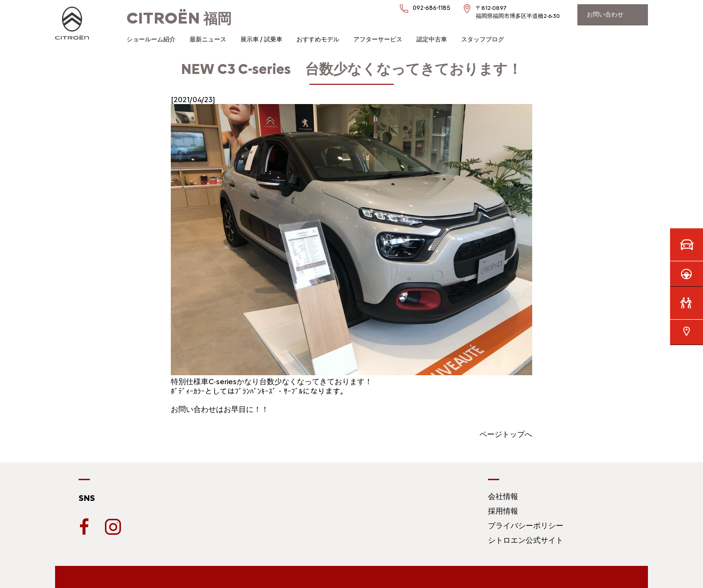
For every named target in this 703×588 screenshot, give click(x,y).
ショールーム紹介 (151, 39)
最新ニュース (208, 39)
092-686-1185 (431, 8)
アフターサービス (378, 39)
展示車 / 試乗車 (261, 39)
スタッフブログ (483, 39)
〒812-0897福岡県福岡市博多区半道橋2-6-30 (518, 12)
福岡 (179, 19)
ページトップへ (506, 434)
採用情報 (503, 511)
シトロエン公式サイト (526, 540)
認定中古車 (432, 39)
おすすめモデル (318, 39)
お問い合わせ (605, 14)
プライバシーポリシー (526, 526)
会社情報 (503, 496)
